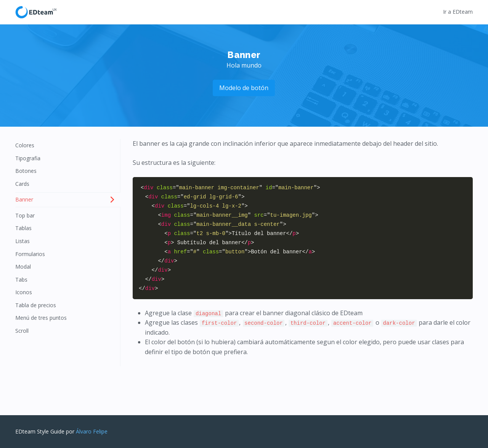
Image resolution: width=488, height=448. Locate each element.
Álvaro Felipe (92, 431)
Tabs (21, 280)
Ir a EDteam (458, 12)
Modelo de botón (244, 88)
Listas (22, 241)
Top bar (25, 215)
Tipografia (28, 158)
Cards (22, 184)
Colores (25, 145)
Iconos (24, 292)
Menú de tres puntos (41, 318)
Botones (26, 171)
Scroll (22, 331)
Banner (24, 199)
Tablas (23, 228)
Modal (23, 267)
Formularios (30, 254)
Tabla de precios (36, 305)
